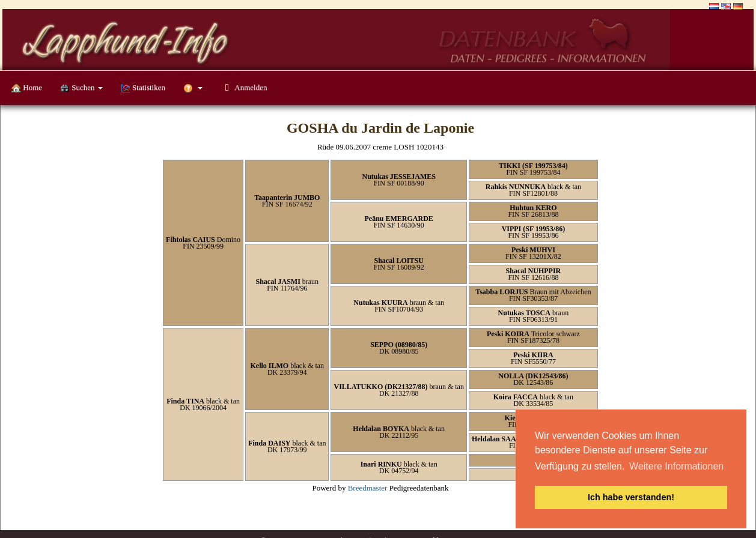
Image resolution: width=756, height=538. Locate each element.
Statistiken (143, 88)
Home (27, 88)
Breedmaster (368, 488)
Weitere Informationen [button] (676, 466)
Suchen (81, 88)
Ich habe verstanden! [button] (631, 497)
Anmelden (244, 87)
